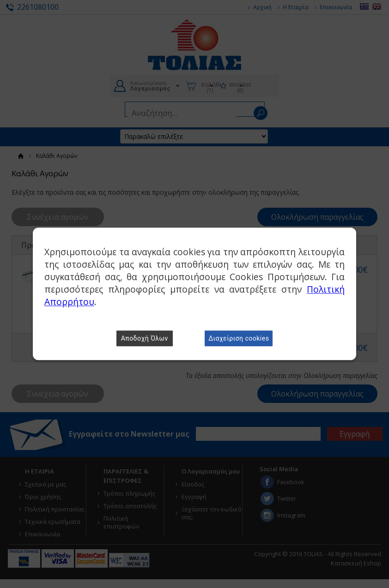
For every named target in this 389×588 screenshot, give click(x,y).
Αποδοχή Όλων (145, 339)
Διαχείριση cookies (239, 339)
